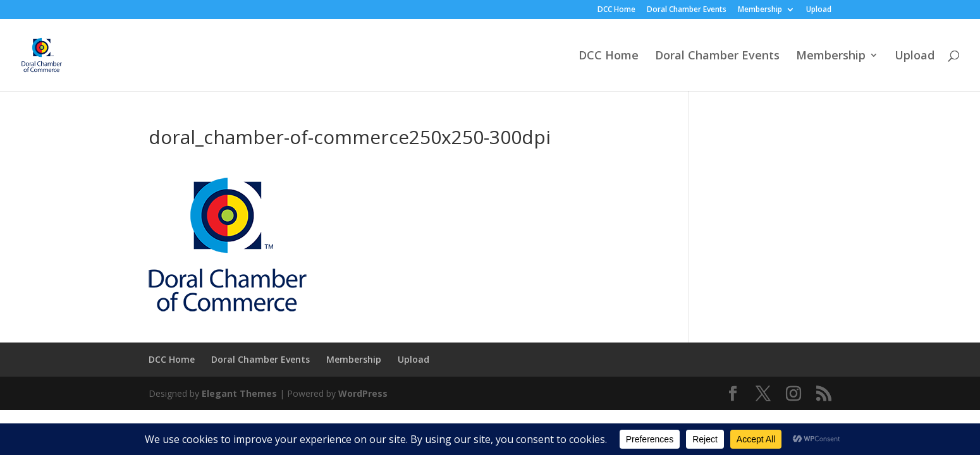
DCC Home (616, 10)
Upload (819, 10)
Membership (760, 10)
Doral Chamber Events (687, 10)
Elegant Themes (239, 393)
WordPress (363, 393)
